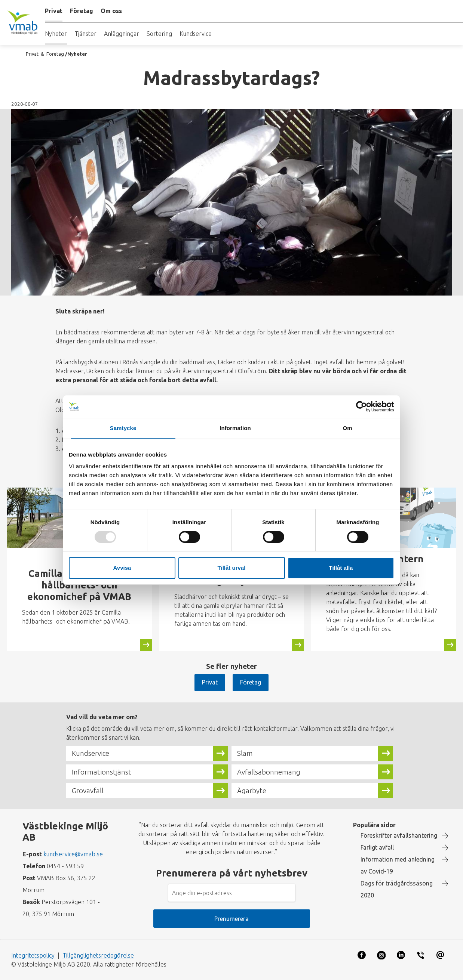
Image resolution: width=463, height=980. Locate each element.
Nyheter (56, 34)
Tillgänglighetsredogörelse (98, 955)
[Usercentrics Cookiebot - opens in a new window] (361, 406)
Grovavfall (88, 791)
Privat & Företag (45, 54)
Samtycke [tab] (123, 428)
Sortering (159, 34)
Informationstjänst (102, 772)
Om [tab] (347, 428)
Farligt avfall (377, 847)
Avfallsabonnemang (269, 772)
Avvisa (122, 568)
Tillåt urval (232, 568)
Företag (251, 682)
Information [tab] (235, 428)
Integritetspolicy (33, 955)
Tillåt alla (341, 568)
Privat (210, 682)
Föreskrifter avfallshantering (399, 835)
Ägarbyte (252, 791)
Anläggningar (122, 34)
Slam (245, 753)
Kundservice (196, 34)
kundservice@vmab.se (73, 854)
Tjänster (85, 34)
